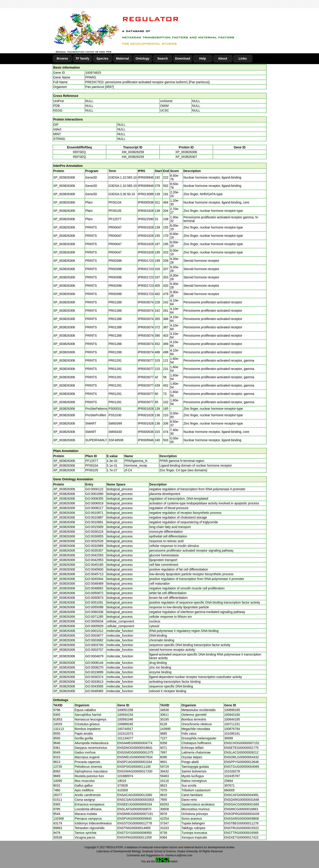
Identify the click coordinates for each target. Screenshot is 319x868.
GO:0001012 (94, 631)
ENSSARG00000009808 (242, 819)
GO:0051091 (94, 602)
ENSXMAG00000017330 (135, 771)
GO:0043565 (94, 686)
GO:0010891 (94, 522)
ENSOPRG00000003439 (242, 814)
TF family (82, 58)
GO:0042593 (94, 555)
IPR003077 (146, 360)
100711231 (232, 724)
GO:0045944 (94, 579)
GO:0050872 (94, 593)
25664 (229, 781)
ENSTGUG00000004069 (242, 767)
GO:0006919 (94, 503)
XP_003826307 (186, 157)
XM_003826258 (133, 152)
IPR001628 (146, 211)
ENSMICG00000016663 (241, 809)
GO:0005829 (94, 626)
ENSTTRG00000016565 (241, 833)
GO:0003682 (94, 640)
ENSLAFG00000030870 (134, 809)
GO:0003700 (94, 645)
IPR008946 (146, 177)
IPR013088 (146, 194)
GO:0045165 (94, 565)
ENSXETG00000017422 (241, 837)
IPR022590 (146, 219)
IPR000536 (146, 202)
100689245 (125, 724)
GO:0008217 (94, 508)
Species (103, 58)
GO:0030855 (94, 536)
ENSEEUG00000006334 (135, 804)
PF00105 (92, 470)
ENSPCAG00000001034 (135, 762)
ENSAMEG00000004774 (135, 743)
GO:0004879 (94, 656)
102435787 (232, 776)
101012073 (125, 734)
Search (163, 58)
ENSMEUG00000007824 (135, 757)
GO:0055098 (94, 607)
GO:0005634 (94, 621)
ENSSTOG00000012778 (135, 823)
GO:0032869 (94, 546)
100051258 (125, 710)
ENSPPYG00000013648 (241, 762)
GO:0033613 (94, 682)
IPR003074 (146, 302)
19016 (122, 781)
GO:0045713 (94, 574)
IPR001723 (146, 261)
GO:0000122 (94, 489)
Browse (62, 58)
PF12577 (92, 461)
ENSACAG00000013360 (135, 795)
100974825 (93, 73)
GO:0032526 (94, 541)
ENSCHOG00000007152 (242, 743)
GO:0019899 (94, 672)
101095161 (232, 734)
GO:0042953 (94, 560)
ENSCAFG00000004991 (241, 795)
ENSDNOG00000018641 (135, 748)
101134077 (125, 738)
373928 (123, 785)
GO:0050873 (94, 598)
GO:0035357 (94, 550)
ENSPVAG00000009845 (134, 819)
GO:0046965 (94, 691)
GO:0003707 (94, 650)
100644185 (232, 719)
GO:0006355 (94, 499)
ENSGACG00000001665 (242, 804)
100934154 (125, 715)
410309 (123, 790)
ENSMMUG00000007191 (135, 814)
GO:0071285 (94, 617)
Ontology (142, 58)
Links (243, 58)
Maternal (122, 58)
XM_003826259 (133, 157)
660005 (230, 790)
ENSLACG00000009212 (241, 752)
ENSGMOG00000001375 (135, 752)
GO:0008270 (94, 667)
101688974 (125, 776)
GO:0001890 (94, 494)
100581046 (125, 719)
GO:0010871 (94, 513)
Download (183, 58)
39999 (229, 738)
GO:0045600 (94, 569)
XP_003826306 (186, 152)
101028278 (232, 771)
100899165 (232, 710)
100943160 (232, 715)
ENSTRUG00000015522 (242, 828)
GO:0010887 (94, 517)
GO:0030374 (94, 677)
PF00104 (92, 465)
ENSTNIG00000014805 (134, 828)
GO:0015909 (94, 527)
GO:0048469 (94, 584)
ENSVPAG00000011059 (134, 837)
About (223, 58)
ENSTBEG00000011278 (241, 823)
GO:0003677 (94, 635)
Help (203, 58)
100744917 (125, 729)
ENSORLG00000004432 (242, 757)
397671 (230, 785)
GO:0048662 (94, 588)
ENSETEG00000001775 (241, 748)
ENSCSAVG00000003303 (136, 800)
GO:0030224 (94, 532)
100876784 (232, 729)
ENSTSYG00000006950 (135, 833)
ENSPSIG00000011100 (134, 767)
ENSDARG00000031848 (242, 800)
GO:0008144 (94, 663)
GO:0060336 (94, 612)
